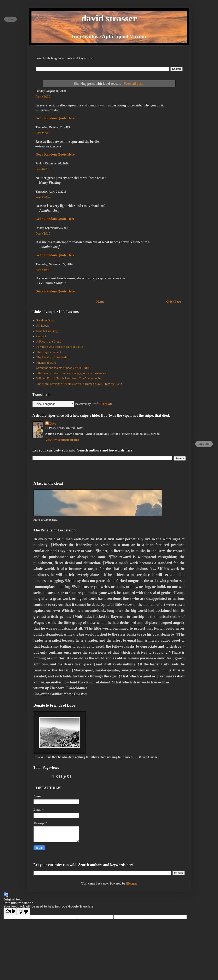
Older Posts (174, 302)
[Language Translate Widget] (53, 404)
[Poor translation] (23, 912)
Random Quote (46, 320)
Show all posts (134, 84)
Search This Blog (47, 331)
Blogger (131, 883)
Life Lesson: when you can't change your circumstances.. (72, 373)
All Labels (43, 326)
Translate (102, 404)
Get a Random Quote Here (55, 118)
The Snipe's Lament (49, 352)
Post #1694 (43, 270)
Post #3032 (43, 97)
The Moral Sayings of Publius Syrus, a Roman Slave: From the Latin (79, 384)
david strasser (109, 18)
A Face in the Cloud (49, 342)
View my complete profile (62, 440)
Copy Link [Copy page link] (204, 444)
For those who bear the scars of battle (60, 347)
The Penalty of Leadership (53, 357)
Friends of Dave (46, 363)
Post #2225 (43, 169)
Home (100, 302)
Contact (41, 336)
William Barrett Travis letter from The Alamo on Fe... (70, 378)
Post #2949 (43, 133)
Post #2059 (43, 197)
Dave (53, 424)
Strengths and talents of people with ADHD (63, 368)
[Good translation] (10, 912)
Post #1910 (43, 234)
